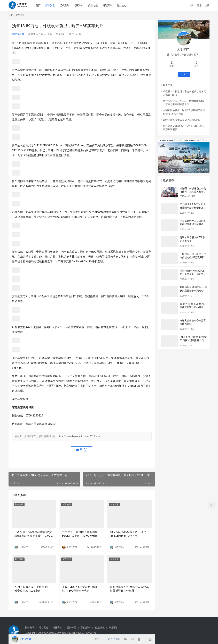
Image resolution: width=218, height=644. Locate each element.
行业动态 (124, 5)
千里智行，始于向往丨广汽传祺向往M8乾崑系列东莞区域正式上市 (193, 257)
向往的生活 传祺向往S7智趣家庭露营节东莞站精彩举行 (193, 290)
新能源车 (110, 5)
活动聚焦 (67, 5)
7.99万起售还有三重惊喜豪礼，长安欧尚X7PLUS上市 (34, 589)
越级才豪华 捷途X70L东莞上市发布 (182, 120)
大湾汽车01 (18, 34)
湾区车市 (81, 5)
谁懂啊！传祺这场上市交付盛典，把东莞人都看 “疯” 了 (193, 192)
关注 (184, 74)
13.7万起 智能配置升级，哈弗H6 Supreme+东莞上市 (128, 534)
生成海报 (114, 639)
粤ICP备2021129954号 (84, 633)
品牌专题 (96, 5)
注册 (207, 5)
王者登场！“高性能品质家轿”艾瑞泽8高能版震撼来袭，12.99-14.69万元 (33, 534)
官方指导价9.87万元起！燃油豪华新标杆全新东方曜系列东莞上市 (193, 208)
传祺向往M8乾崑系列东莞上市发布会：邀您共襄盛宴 (193, 274)
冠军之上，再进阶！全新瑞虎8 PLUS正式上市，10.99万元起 (81, 534)
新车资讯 (53, 5)
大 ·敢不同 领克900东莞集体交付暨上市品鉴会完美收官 (193, 307)
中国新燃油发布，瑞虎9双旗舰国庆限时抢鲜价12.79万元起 (192, 224)
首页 (41, 5)
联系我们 (114, 628)
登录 (199, 5)
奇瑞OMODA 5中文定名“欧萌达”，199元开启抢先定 (80, 589)
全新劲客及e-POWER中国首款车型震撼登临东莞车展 (129, 589)
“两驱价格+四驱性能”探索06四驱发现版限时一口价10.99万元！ (193, 340)
